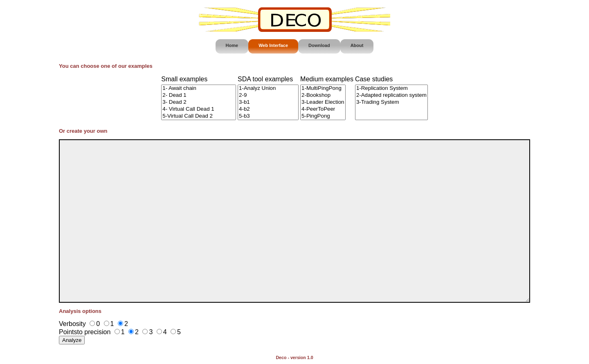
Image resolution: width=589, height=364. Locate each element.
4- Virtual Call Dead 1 (199, 109)
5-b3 (268, 116)
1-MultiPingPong (323, 88)
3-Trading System (391, 102)
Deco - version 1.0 (294, 357)
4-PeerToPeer (323, 109)
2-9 (268, 95)
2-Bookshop (323, 95)
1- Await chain (199, 88)
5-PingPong (323, 116)
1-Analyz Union (268, 88)
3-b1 (268, 102)
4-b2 (268, 109)
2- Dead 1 (199, 95)
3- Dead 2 (199, 102)
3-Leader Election (323, 102)
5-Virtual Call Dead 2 (199, 116)
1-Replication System (391, 88)
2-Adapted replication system (391, 95)
